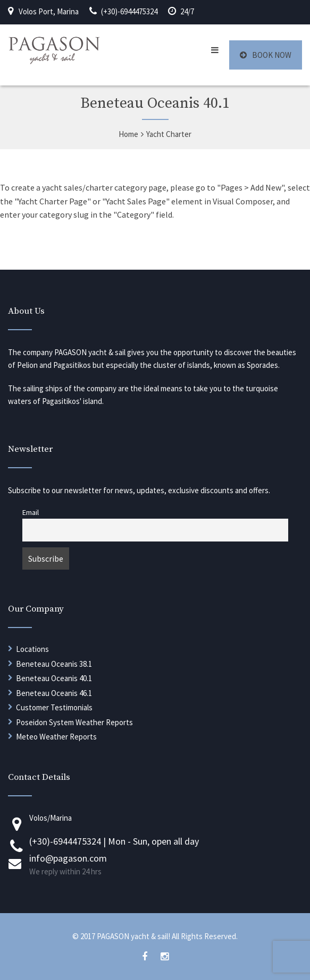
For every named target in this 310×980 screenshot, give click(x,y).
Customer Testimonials (54, 707)
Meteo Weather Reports (56, 737)
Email (31, 512)
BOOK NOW (266, 55)
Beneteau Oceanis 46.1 (54, 693)
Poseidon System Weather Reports (74, 722)
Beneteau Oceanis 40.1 (54, 678)
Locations (32, 649)
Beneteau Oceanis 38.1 (54, 664)
